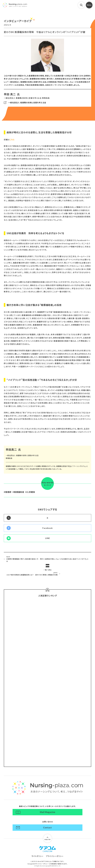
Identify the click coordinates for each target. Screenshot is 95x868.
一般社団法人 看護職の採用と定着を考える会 (27, 103)
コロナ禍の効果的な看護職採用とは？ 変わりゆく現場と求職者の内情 (32, 574)
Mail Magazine (48, 812)
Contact (47, 828)
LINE (48, 538)
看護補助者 (19, 492)
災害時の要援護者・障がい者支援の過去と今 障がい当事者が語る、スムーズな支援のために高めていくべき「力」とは (47, 559)
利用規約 (53, 864)
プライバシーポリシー (55, 856)
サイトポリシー (37, 856)
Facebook (48, 528)
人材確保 (31, 492)
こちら (12, 140)
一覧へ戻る (47, 570)
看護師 (8, 492)
